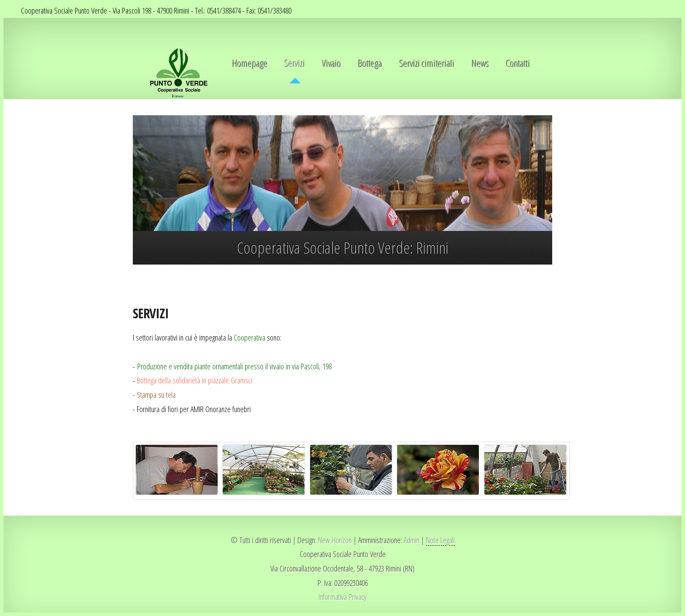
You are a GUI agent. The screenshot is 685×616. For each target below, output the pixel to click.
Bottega (370, 64)
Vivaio (332, 64)
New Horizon (335, 540)
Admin (411, 540)
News (481, 64)
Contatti (518, 64)
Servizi (295, 64)
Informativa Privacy (342, 597)
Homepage (250, 64)
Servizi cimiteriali (427, 64)
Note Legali (440, 540)
